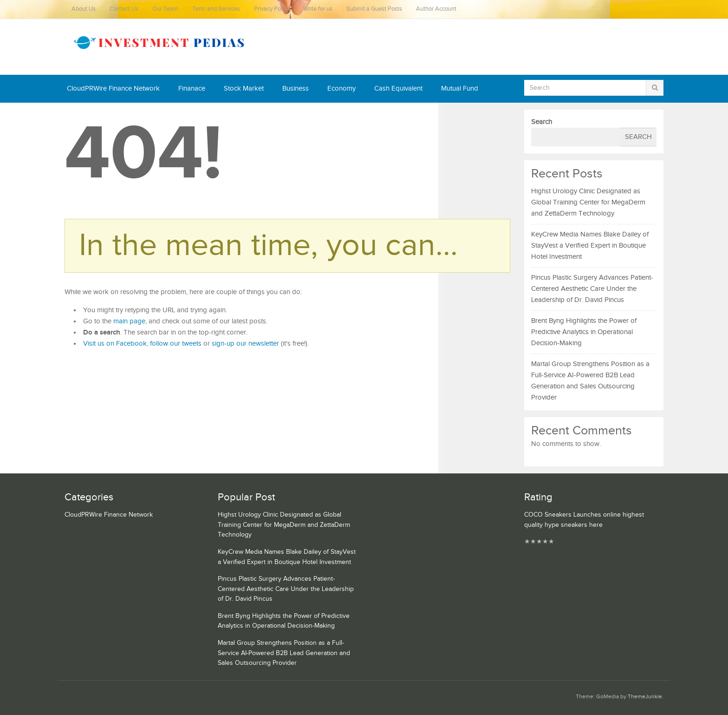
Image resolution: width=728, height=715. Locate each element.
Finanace (192, 89)
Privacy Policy (272, 9)
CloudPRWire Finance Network (113, 89)
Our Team (165, 9)
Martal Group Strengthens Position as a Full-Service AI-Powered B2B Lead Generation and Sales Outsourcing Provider (284, 653)
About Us (84, 9)
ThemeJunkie (645, 697)
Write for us (318, 9)
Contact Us (124, 9)
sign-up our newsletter (245, 344)
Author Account (436, 9)
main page (129, 321)
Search (542, 122)
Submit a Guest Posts (374, 9)
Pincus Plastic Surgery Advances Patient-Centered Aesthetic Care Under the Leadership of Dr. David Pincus (592, 289)
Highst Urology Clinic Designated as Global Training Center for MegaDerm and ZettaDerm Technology (588, 202)
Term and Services (216, 9)
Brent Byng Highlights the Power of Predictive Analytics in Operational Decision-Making (584, 332)
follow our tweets (176, 344)
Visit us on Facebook (115, 344)
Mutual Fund (460, 89)
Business (296, 89)
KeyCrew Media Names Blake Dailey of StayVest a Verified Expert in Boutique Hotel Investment (590, 246)
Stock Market (244, 89)
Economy (341, 89)
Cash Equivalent (398, 89)
